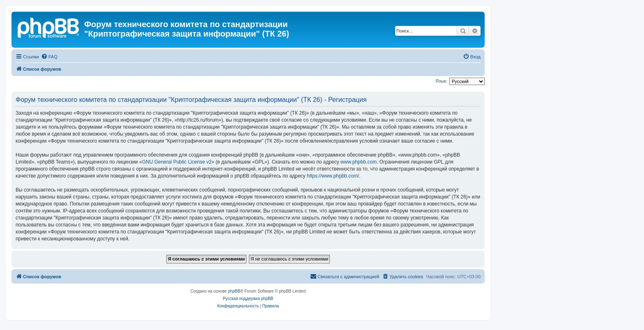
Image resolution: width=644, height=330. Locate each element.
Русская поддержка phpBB (248, 299)
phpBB (234, 291)
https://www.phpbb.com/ (333, 176)
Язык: (441, 81)
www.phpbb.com (359, 162)
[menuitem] (49, 57)
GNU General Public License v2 (177, 162)
